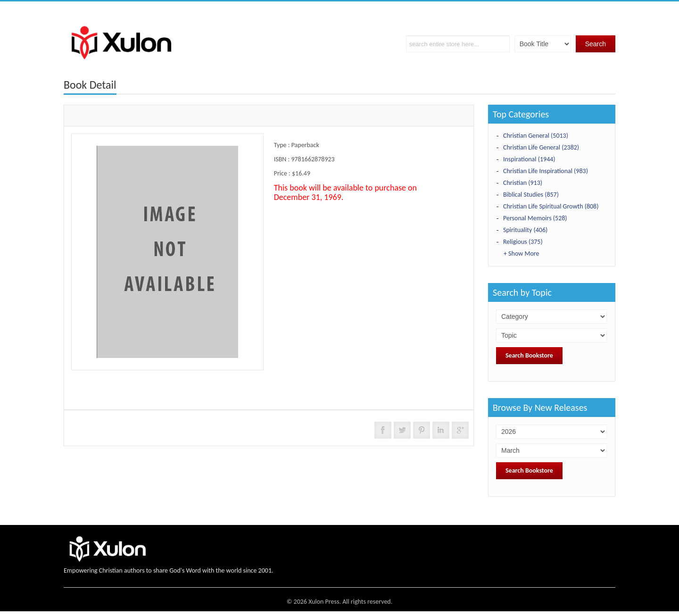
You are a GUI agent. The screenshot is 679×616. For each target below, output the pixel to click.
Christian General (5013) (536, 136)
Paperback (305, 145)
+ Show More (521, 254)
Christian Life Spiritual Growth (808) (551, 206)
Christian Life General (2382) (541, 147)
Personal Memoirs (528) (535, 218)
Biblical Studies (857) (531, 195)
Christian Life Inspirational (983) (546, 171)
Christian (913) (523, 183)
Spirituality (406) (525, 230)
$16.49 (301, 173)
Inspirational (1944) (529, 159)
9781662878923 (313, 159)
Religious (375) (523, 242)
